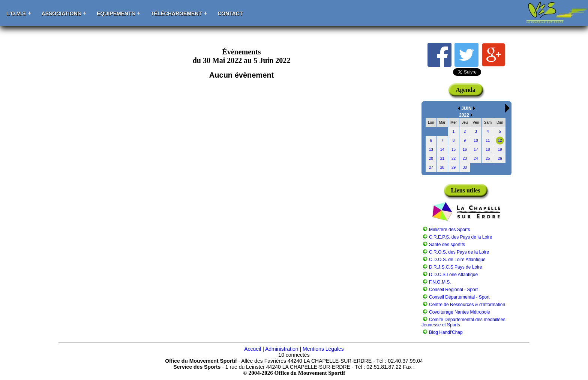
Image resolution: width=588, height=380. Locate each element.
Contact (230, 14)
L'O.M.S (16, 14)
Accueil (253, 349)
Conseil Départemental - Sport (459, 297)
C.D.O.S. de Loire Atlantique (457, 260)
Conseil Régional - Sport (453, 290)
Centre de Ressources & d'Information (467, 305)
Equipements (116, 14)
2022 (464, 115)
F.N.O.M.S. (440, 282)
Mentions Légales (323, 349)
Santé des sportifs (447, 245)
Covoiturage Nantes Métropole (460, 312)
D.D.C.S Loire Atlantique (453, 275)
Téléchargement (176, 14)
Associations (61, 14)
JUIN (466, 108)
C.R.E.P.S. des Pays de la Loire (461, 237)
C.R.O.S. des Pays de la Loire (459, 252)
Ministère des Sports (449, 230)
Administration (282, 349)
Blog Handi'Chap (446, 332)
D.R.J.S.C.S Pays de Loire (455, 267)
